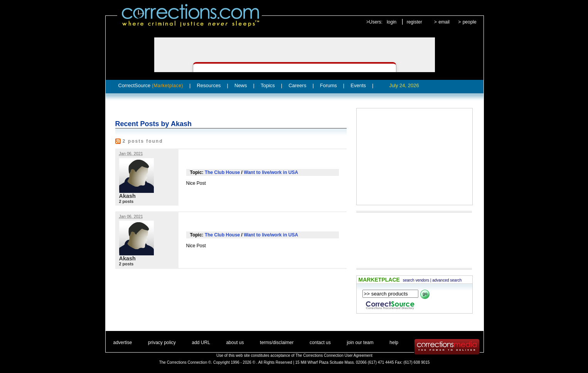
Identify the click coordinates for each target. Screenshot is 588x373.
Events (358, 85)
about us (235, 343)
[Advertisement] (414, 157)
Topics (268, 85)
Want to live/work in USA (271, 172)
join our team (360, 343)
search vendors (416, 280)
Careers (297, 85)
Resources (209, 85)
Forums (329, 85)
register (414, 22)
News (241, 85)
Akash (127, 196)
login (392, 22)
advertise (123, 343)
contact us (320, 343)
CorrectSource (151, 85)
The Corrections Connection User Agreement (334, 355)
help (394, 343)
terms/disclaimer (277, 343)
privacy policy (162, 343)
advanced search (447, 280)
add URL (201, 343)
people (470, 22)
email (444, 22)
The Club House (222, 172)
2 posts (126, 201)
